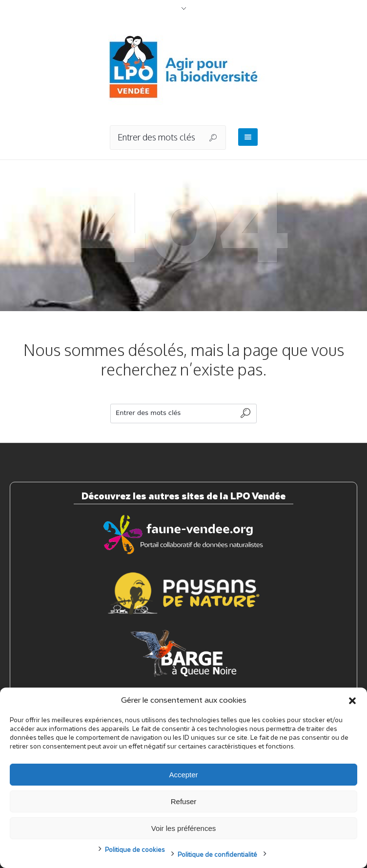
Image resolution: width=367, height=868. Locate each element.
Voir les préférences (184, 828)
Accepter (183, 775)
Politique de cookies (135, 850)
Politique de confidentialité (217, 855)
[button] (352, 701)
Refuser (184, 801)
